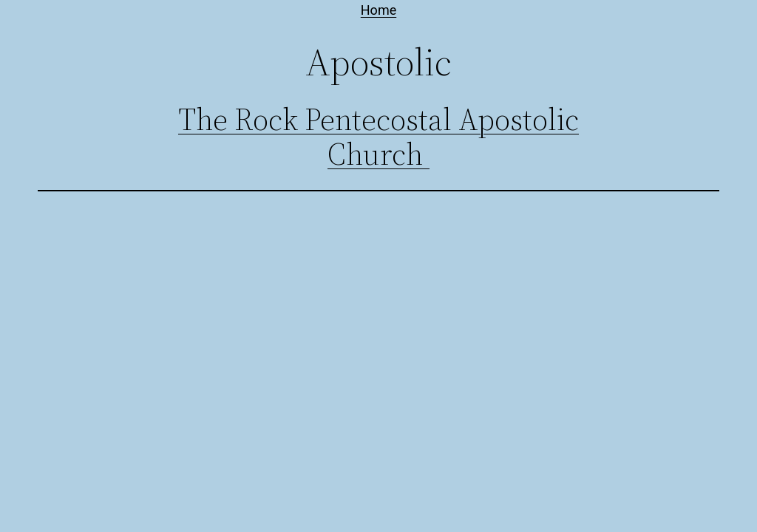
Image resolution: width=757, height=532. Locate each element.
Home (378, 10)
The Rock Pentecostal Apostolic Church (378, 137)
